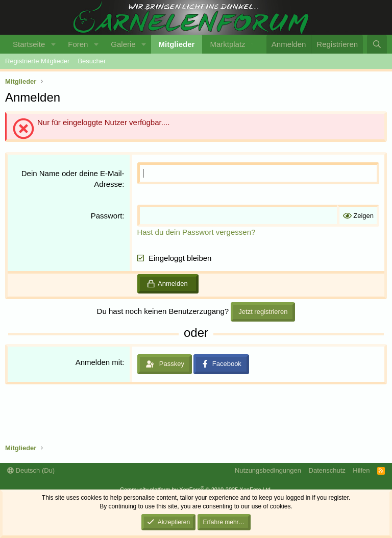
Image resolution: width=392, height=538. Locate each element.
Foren (78, 44)
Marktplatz (227, 44)
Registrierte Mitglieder (37, 61)
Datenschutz (327, 470)
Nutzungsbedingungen (268, 470)
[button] (53, 44)
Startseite (29, 44)
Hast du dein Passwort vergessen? (197, 232)
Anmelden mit (99, 362)
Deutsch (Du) (31, 470)
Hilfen (361, 470)
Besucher (92, 61)
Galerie (123, 44)
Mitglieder (177, 44)
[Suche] (377, 44)
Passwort (107, 216)
